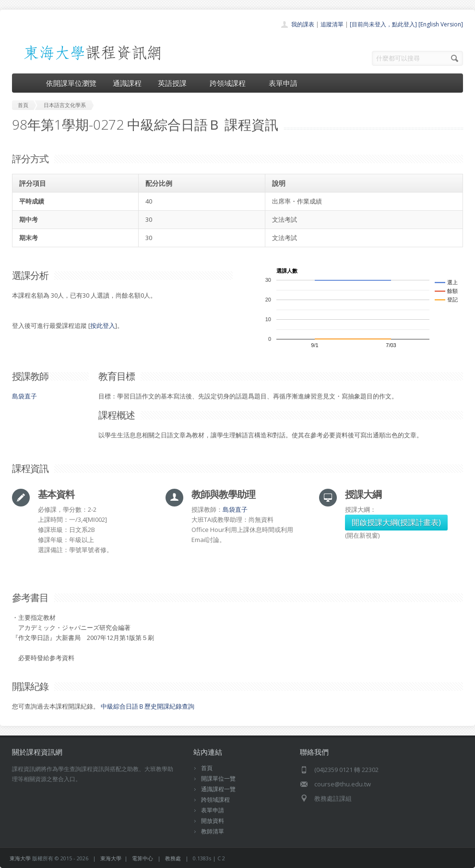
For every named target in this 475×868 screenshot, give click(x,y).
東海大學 (20, 858)
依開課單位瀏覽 (71, 83)
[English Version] (441, 24)
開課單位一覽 (218, 778)
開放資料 (213, 821)
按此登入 (103, 325)
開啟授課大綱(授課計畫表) (396, 522)
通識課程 (127, 83)
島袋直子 (24, 396)
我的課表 (303, 24)
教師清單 (213, 831)
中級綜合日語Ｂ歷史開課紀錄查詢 (148, 706)
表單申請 (283, 83)
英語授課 (176, 83)
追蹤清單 (332, 24)
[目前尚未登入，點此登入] (383, 24)
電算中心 (142, 858)
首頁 (207, 768)
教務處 (173, 858)
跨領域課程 (231, 83)
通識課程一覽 (218, 789)
